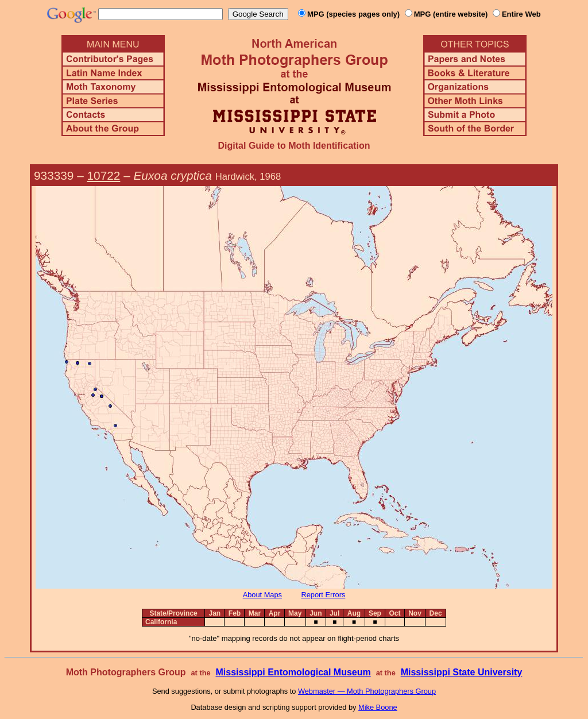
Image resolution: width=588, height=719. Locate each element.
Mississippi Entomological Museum (293, 672)
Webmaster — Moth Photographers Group (367, 691)
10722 (104, 175)
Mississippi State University (462, 672)
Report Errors (324, 595)
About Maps (262, 595)
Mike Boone (378, 707)
